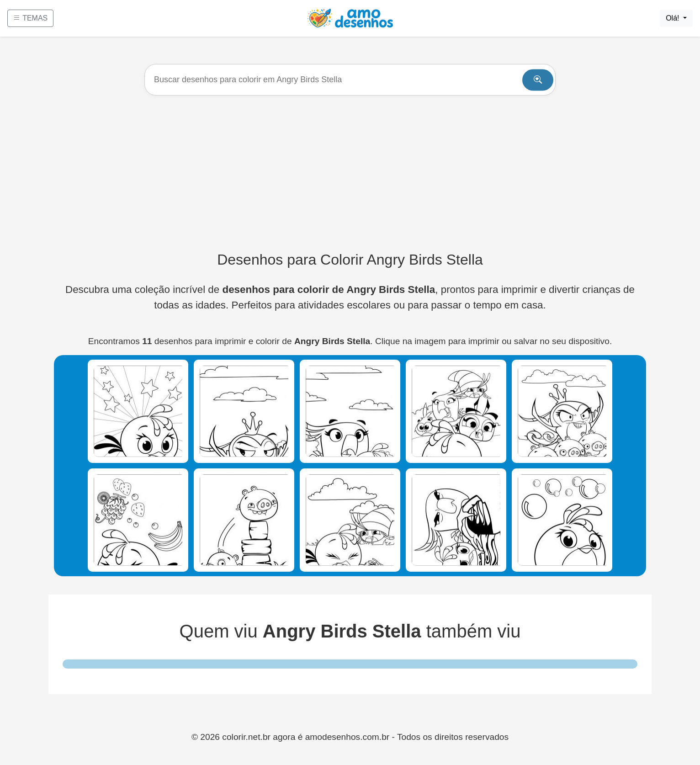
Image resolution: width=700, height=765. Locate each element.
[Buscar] (350, 80)
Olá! (673, 18)
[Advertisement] (350, 173)
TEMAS (30, 18)
